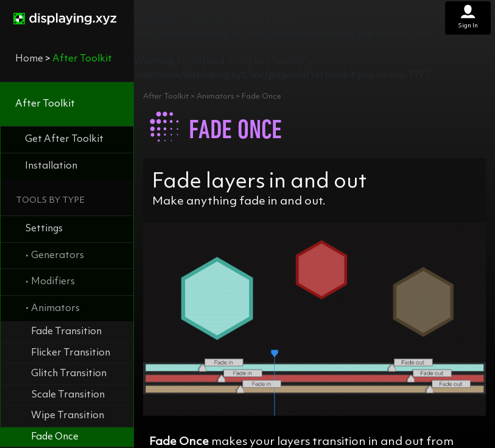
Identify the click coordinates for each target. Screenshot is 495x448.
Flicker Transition (71, 353)
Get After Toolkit (64, 139)
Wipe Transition (68, 416)
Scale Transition (68, 395)
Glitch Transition (69, 374)
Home (29, 59)
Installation (51, 166)
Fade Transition (66, 332)
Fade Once (55, 437)
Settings (44, 229)
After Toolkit (45, 104)
